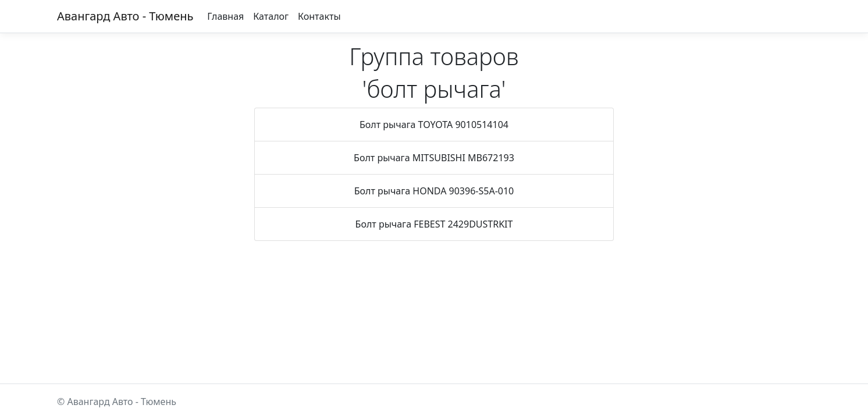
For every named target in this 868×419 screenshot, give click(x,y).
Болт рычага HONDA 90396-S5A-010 (434, 191)
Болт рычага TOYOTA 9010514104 (434, 125)
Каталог (271, 16)
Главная (225, 16)
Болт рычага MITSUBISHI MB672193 (434, 158)
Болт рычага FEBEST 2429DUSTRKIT (434, 224)
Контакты (319, 16)
